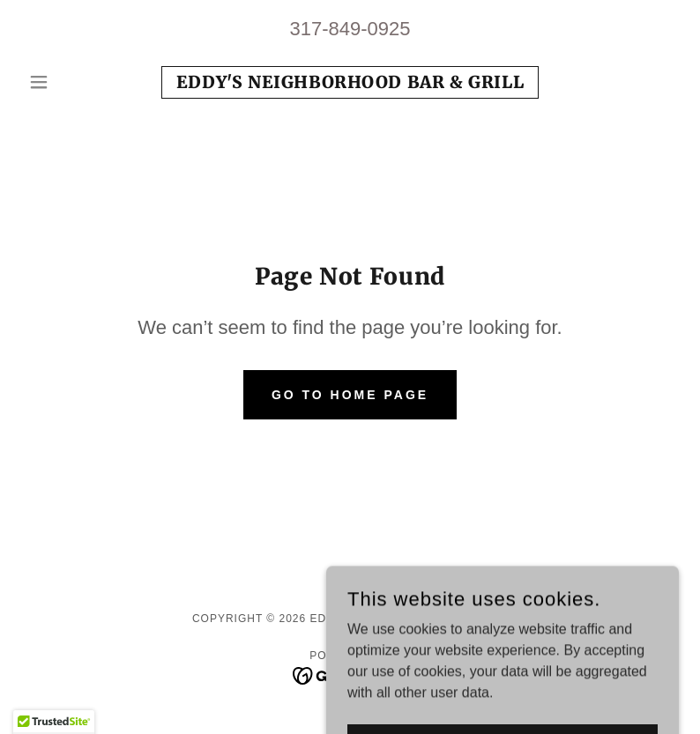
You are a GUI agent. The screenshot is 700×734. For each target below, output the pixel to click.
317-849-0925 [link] (350, 29)
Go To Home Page (350, 395)
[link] (350, 83)
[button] (71, 82)
